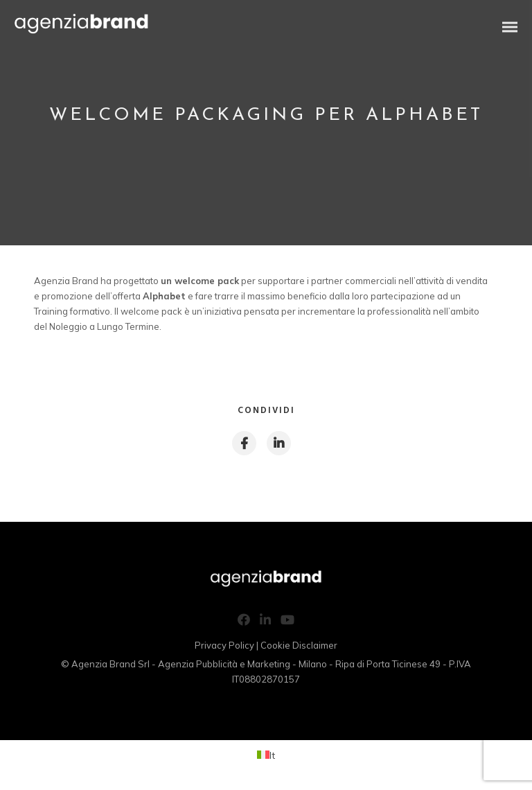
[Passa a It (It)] (266, 755)
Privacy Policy (224, 645)
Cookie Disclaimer (299, 645)
